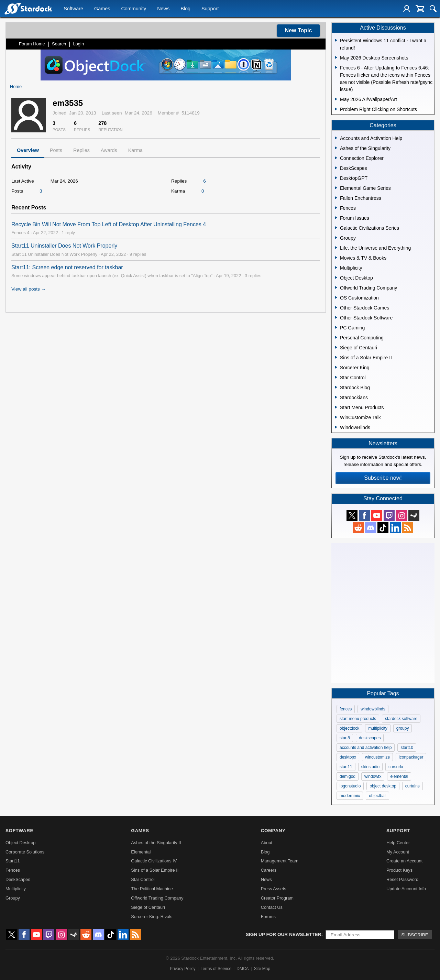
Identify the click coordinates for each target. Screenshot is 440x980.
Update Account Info (406, 889)
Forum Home (32, 44)
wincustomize (377, 757)
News (163, 9)
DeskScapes (18, 879)
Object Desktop (21, 843)
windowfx (373, 776)
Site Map (262, 969)
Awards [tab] (109, 150)
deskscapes (370, 738)
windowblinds (373, 709)
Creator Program (277, 898)
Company (273, 831)
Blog (185, 9)
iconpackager (411, 757)
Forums (268, 917)
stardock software (401, 719)
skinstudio (370, 767)
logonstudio (350, 786)
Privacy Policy (183, 969)
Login (78, 44)
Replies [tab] (81, 150)
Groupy (13, 898)
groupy (403, 728)
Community (134, 9)
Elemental (141, 852)
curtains (412, 786)
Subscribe (415, 935)
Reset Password (402, 879)
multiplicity (378, 728)
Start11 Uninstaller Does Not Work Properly (64, 246)
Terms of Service (216, 969)
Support (210, 9)
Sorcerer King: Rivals (152, 917)
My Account (398, 852)
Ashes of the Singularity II (156, 843)
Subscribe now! (383, 478)
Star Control (143, 879)
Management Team (280, 861)
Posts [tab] (56, 150)
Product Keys (399, 870)
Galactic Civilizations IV (154, 861)
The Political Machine (152, 889)
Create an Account (404, 861)
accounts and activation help (366, 748)
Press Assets (274, 889)
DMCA (243, 969)
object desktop (383, 786)
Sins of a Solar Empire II (155, 870)
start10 (407, 748)
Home (16, 86)
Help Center (398, 843)
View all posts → (29, 289)
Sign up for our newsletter (284, 934)
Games (102, 9)
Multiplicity (16, 889)
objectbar (377, 796)
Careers (269, 870)
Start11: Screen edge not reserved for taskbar (67, 267)
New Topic (299, 30)
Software (73, 9)
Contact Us (272, 907)
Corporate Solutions (25, 852)
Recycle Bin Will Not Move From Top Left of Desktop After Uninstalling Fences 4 (109, 224)
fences (346, 709)
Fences (13, 870)
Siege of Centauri (148, 907)
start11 (346, 767)
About (267, 843)
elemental (399, 776)
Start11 (13, 861)
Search (59, 44)
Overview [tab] (28, 150)
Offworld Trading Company (157, 898)
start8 (345, 738)
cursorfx (396, 767)
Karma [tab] (135, 150)
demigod (348, 776)
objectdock (349, 728)
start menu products (358, 719)
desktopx (348, 757)
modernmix (350, 796)
